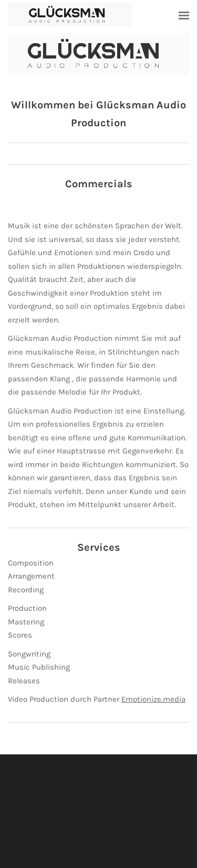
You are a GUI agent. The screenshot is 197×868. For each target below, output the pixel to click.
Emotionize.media (153, 699)
